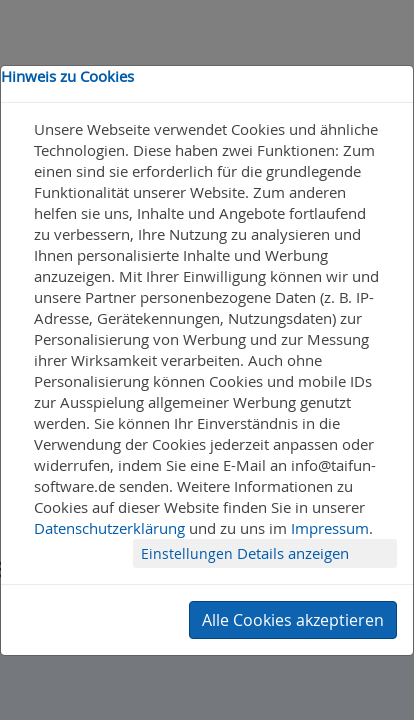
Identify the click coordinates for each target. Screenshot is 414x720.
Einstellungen (189, 553)
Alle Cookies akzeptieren (293, 620)
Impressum (330, 528)
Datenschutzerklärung (109, 528)
